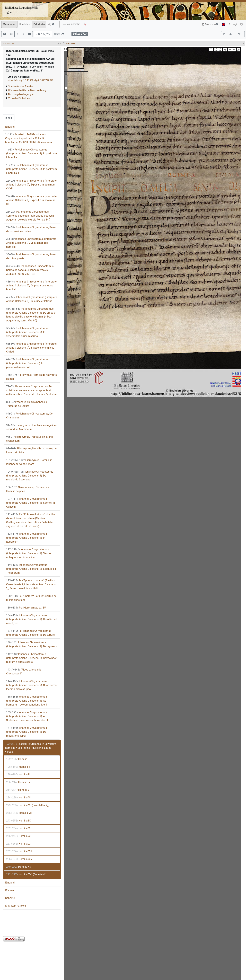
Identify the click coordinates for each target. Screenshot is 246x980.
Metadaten (9, 24)
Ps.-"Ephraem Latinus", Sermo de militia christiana (31, 598)
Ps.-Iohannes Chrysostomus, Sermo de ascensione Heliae (32, 229)
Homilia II (18, 767)
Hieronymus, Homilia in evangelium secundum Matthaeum (31, 427)
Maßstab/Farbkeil (16, 906)
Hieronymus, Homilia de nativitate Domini (31, 377)
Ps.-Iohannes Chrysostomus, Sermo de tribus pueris (32, 256)
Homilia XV (19, 867)
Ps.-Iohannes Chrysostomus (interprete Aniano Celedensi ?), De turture (30, 633)
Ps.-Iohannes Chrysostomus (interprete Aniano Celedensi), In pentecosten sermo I (27, 363)
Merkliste (210, 24)
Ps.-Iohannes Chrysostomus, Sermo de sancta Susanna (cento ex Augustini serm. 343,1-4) (30, 270)
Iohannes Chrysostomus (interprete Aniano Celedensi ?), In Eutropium (26, 538)
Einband (10, 127)
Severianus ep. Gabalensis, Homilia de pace (28, 489)
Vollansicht (71, 24)
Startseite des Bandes (21, 86)
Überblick (24, 24)
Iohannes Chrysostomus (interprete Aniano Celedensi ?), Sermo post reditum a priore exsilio (31, 658)
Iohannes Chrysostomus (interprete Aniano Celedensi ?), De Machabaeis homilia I (31, 243)
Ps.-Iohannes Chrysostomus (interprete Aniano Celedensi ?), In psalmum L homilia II (31, 169)
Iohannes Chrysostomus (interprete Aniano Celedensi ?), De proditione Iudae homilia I (31, 286)
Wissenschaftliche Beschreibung (27, 90)
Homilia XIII (19, 851)
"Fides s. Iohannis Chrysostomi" (24, 672)
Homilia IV (18, 782)
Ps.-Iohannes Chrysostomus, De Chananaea (29, 416)
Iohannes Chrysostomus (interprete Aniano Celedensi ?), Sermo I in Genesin (31, 503)
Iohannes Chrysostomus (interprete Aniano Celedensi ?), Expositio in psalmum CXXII (31, 185)
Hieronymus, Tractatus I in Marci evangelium (29, 439)
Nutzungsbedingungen (21, 94)
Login (233, 24)
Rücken (9, 890)
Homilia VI (18, 798)
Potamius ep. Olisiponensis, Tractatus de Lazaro (27, 404)
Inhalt (9, 118)
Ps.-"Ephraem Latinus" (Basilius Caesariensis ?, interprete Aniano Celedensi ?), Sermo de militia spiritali (31, 584)
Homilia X (18, 828)
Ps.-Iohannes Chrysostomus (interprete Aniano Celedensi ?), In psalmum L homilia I (31, 154)
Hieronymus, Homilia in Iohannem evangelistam (29, 462)
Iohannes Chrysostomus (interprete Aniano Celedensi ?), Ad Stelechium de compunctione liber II (27, 716)
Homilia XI (18, 836)
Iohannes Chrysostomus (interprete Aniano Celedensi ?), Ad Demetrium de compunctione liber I (27, 701)
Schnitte (10, 898)
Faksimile (39, 24)
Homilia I (17, 759)
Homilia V (18, 790)
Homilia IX (18, 821)
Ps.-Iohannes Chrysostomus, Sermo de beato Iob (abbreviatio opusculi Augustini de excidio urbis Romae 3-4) (30, 216)
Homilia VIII (19, 813)
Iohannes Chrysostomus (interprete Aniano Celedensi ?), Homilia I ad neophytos (32, 619)
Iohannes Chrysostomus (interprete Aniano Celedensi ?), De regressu (32, 644)
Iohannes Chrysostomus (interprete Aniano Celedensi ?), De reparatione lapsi (26, 732)
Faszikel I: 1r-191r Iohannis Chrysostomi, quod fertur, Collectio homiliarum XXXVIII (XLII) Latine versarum (30, 138)
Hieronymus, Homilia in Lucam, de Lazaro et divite (31, 450)
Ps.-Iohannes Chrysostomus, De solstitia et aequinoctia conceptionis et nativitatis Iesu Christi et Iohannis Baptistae (31, 390)
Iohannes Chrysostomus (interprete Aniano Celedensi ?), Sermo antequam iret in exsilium (28, 553)
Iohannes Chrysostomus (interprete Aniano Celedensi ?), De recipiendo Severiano (30, 476)
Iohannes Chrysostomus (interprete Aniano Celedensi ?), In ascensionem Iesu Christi (31, 348)
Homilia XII (19, 844)
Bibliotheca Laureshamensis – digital (23, 10)
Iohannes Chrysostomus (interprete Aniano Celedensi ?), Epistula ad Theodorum (31, 569)
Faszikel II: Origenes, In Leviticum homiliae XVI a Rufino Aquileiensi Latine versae (31, 748)
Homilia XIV (19, 859)
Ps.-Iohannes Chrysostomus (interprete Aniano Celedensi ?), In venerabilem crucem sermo (27, 332)
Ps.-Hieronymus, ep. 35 (26, 608)
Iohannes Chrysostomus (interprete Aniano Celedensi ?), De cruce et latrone (32, 299)
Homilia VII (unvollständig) (28, 805)
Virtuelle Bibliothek (19, 98)
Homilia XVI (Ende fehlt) (26, 874)
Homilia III (18, 774)
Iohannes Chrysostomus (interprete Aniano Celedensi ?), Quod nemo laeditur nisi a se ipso (31, 685)
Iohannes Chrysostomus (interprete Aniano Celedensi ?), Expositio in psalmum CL (31, 200)
